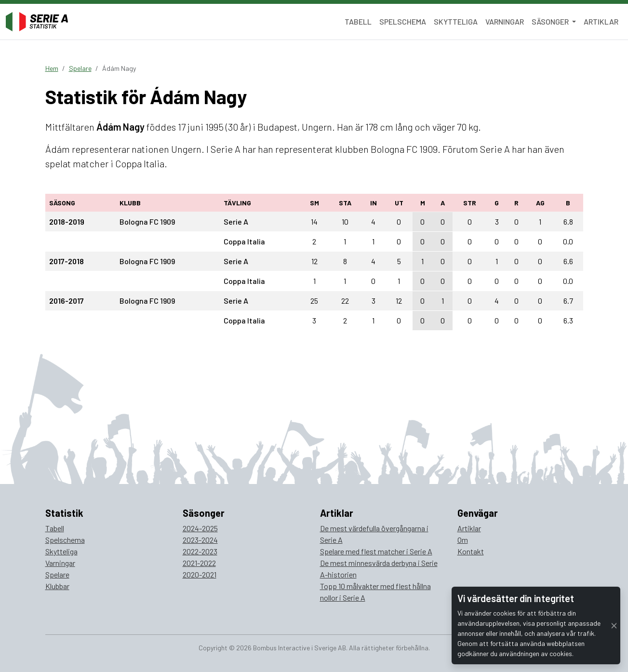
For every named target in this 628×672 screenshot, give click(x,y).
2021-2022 (199, 563)
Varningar (505, 21)
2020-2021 (200, 574)
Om (463, 540)
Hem (52, 68)
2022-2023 (200, 551)
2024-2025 (200, 528)
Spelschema (403, 21)
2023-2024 (200, 540)
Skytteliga (456, 21)
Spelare (80, 68)
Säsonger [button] (551, 21)
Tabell (358, 21)
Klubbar (57, 586)
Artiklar (601, 21)
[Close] (614, 625)
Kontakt (471, 551)
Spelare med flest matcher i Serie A (376, 551)
